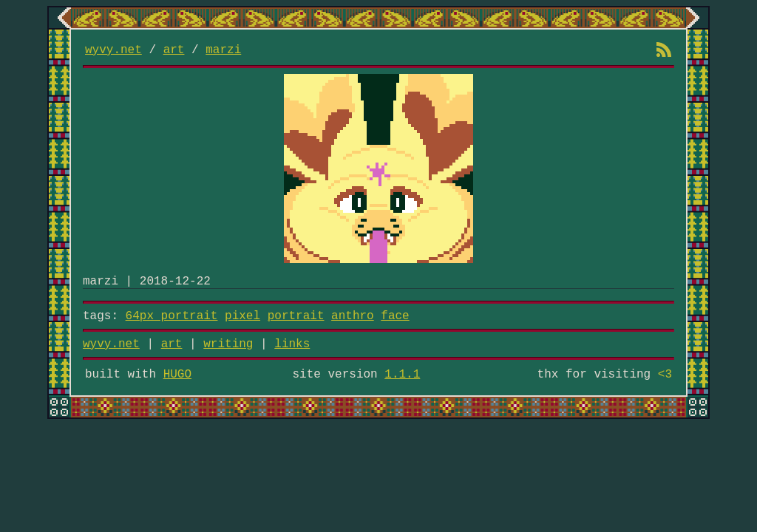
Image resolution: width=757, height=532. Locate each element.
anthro (353, 316)
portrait (296, 316)
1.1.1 (402, 375)
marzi (223, 50)
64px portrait (172, 316)
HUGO (177, 375)
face (395, 316)
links (292, 344)
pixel (242, 316)
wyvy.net (113, 50)
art (174, 50)
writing (228, 344)
